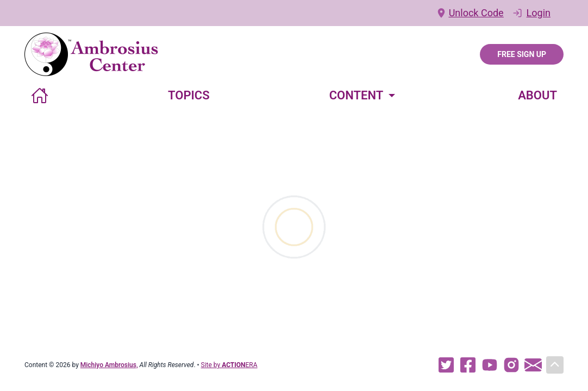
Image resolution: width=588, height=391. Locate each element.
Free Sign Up (522, 54)
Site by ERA (229, 365)
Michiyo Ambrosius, (109, 365)
